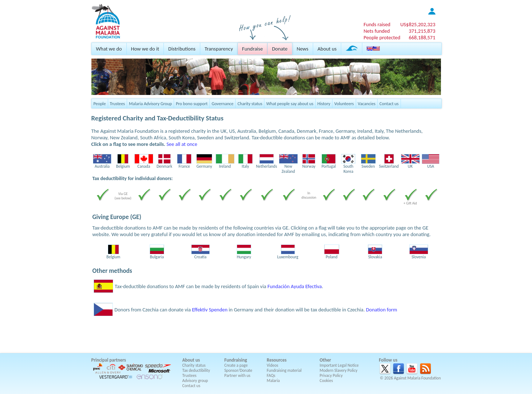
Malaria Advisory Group (150, 104)
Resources (277, 360)
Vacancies (367, 104)
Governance (222, 104)
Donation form (382, 310)
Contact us (389, 104)
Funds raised (377, 24)
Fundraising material (284, 370)
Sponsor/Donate (238, 370)
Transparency (219, 49)
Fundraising (236, 360)
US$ (418, 24)
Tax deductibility (196, 370)
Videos (273, 365)
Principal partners (109, 360)
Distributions (182, 49)
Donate (280, 49)
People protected (382, 37)
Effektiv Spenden (210, 310)
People (100, 104)
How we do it (145, 49)
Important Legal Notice (339, 365)
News (303, 49)
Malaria (273, 381)
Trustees (118, 104)
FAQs (271, 375)
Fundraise (253, 49)
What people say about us (290, 104)
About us (327, 49)
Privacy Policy (331, 375)
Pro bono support (192, 104)
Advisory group (195, 381)
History (324, 104)
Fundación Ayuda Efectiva (294, 286)
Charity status (250, 104)
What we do (109, 49)
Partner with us (237, 375)
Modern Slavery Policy (339, 370)
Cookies (326, 381)
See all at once (182, 144)
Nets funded (377, 31)
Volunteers (344, 104)
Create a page (236, 365)
